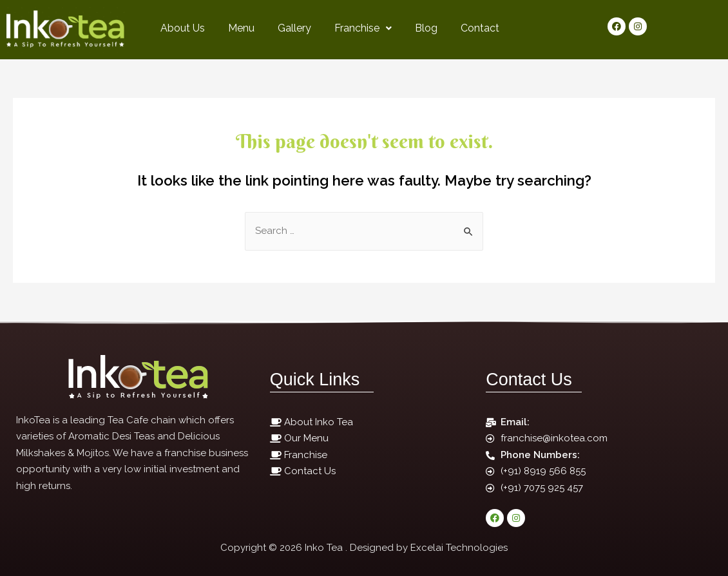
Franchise (363, 28)
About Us (183, 28)
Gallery (294, 28)
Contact (480, 28)
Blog (426, 28)
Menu (241, 28)
